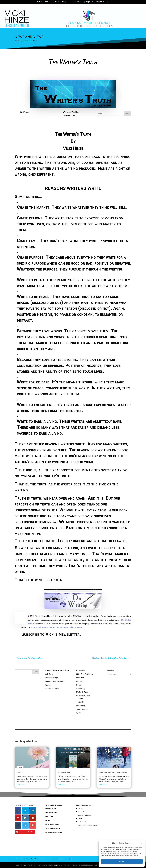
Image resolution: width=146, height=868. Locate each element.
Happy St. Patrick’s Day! (55, 681)
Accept (122, 862)
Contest (79, 681)
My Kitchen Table (83, 696)
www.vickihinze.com (73, 627)
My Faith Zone (82, 692)
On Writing (25, 112)
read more (21, 784)
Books (48, 3)
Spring (48, 685)
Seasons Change (52, 677)
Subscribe (30, 634)
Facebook (37, 627)
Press (70, 859)
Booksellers (25, 859)
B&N (47, 816)
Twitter (52, 627)
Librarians (53, 859)
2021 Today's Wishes (84, 674)
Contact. (60, 627)
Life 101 (81, 702)
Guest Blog (81, 688)
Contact (76, 3)
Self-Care (49, 674)
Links (16, 859)
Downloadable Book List (39, 859)
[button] (141, 843)
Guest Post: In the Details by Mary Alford (113, 773)
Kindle (54, 812)
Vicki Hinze (75, 112)
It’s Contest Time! (52, 688)
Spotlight (86, 3)
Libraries (62, 859)
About (57, 3)
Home (40, 3)
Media (98, 3)
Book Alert (80, 677)
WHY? (79, 713)
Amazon (48, 812)
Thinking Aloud (82, 709)
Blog (64, 3)
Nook (51, 816)
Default (79, 685)
